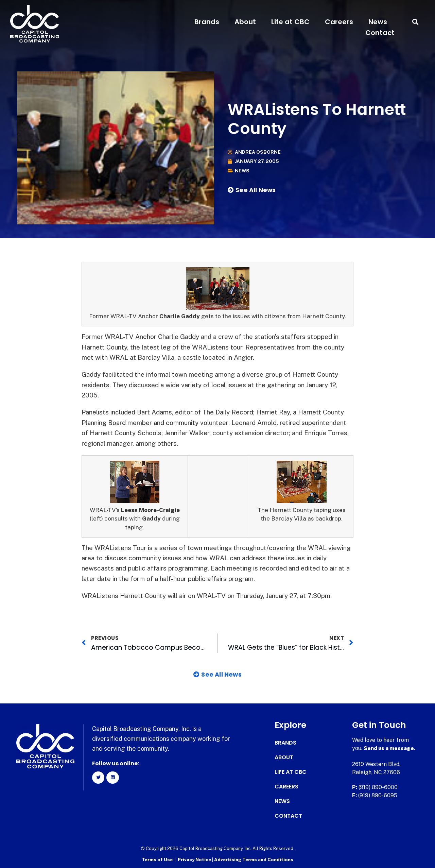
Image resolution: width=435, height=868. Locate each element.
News (378, 22)
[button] (415, 22)
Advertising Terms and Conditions (254, 860)
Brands (207, 22)
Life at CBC (290, 22)
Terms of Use (157, 860)
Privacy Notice (195, 860)
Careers (339, 22)
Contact (380, 33)
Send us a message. (390, 748)
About (245, 22)
